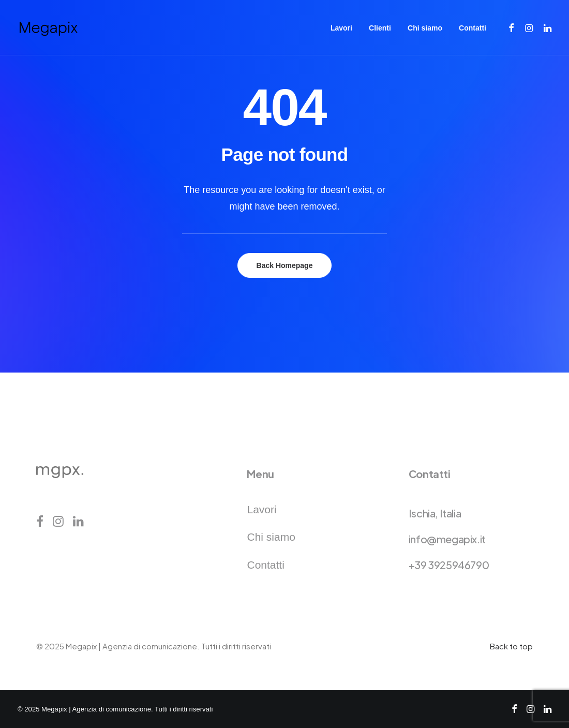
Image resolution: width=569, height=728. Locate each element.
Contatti (473, 28)
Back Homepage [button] (285, 265)
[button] (512, 28)
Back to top (511, 646)
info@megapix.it (447, 539)
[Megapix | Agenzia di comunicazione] (48, 28)
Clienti (380, 28)
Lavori (341, 28)
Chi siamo (425, 28)
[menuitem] (341, 28)
